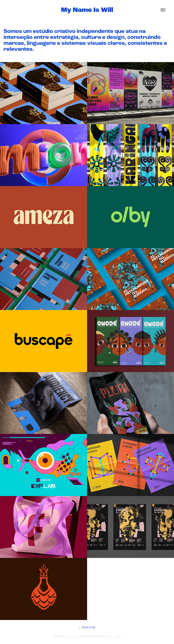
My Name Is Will (87, 10)
